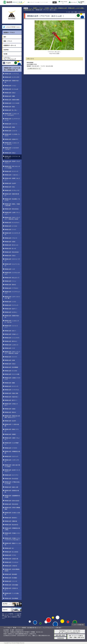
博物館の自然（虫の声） (11, 183)
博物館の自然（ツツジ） (11, 229)
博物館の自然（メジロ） (11, 302)
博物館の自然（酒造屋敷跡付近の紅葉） (12, 496)
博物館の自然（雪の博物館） (12, 598)
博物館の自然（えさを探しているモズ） (12, 135)
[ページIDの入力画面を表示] (35, 2)
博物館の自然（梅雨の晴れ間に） (12, 195)
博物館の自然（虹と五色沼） (12, 552)
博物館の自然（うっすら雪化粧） (12, 594)
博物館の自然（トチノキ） (11, 581)
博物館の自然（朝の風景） (11, 574)
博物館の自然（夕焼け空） (11, 566)
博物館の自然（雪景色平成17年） (12, 81)
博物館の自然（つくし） (11, 281)
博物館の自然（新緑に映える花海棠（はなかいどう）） (12, 416)
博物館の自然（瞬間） (10, 383)
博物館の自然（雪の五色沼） (12, 504)
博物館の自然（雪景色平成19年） (12, 316)
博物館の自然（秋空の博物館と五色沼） (12, 570)
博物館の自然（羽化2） (10, 153)
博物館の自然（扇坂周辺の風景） (12, 491)
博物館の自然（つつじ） (11, 86)
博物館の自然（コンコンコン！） (11, 326)
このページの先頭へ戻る (78, 625)
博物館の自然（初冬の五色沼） (12, 501)
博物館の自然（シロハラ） (11, 131)
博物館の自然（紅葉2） (10, 409)
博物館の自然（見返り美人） (12, 397)
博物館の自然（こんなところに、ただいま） (12, 321)
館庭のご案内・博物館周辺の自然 (59, 8)
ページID (37, 2)
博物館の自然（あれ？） (11, 331)
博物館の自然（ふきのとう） (12, 345)
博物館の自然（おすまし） (11, 312)
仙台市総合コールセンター (66, 631)
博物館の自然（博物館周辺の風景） (12, 452)
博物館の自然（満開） (10, 96)
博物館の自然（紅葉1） (10, 241)
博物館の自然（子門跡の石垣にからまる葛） (12, 483)
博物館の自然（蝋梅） (10, 127)
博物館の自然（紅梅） (10, 360)
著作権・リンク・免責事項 (20, 628)
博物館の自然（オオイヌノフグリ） (12, 260)
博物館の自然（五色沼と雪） (12, 559)
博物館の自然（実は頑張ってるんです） (12, 200)
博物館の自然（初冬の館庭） (12, 585)
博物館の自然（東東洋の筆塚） (12, 100)
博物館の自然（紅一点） (11, 248)
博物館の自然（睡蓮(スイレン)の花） (13, 544)
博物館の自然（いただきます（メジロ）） (12, 148)
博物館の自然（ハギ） (10, 269)
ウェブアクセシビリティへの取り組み (52, 628)
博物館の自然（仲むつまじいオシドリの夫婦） (12, 167)
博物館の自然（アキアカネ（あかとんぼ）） (12, 157)
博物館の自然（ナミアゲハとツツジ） (12, 292)
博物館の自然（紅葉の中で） (12, 139)
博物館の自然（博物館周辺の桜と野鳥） (12, 529)
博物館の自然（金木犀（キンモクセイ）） (12, 471)
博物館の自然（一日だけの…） (12, 175)
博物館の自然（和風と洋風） (12, 393)
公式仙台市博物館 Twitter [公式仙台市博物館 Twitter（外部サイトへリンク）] (13, 27)
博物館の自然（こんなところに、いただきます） (12, 114)
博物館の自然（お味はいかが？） (11, 404)
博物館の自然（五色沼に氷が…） (11, 589)
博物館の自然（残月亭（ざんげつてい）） (12, 162)
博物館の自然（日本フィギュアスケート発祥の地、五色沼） (12, 218)
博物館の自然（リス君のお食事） (12, 425)
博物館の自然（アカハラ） (11, 238)
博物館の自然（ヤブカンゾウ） (12, 190)
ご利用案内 (47, 8)
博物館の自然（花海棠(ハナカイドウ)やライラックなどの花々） (12, 539)
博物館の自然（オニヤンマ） (12, 171)
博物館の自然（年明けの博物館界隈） (12, 508)
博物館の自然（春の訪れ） (11, 518)
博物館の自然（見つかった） (12, 245)
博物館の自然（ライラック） (12, 305)
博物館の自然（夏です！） (11, 400)
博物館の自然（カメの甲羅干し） (12, 444)
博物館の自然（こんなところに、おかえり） (12, 143)
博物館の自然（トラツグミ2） (12, 390)
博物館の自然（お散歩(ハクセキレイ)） (12, 378)
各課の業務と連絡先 (60, 635)
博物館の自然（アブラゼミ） (12, 288)
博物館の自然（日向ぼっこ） (12, 334)
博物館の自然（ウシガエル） (12, 562)
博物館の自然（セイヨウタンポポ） (12, 234)
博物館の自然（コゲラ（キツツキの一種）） (12, 297)
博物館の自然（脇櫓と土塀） (12, 487)
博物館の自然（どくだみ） (11, 226)
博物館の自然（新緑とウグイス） (12, 430)
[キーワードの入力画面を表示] (28, 2)
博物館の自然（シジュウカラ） (12, 338)
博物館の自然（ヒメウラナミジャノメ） (12, 119)
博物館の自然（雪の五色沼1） (12, 209)
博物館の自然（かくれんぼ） (12, 89)
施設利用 (5, 610)
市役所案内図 (60, 638)
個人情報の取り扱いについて (34, 628)
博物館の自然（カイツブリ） (12, 475)
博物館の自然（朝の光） (11, 285)
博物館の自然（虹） (10, 548)
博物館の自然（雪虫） (10, 107)
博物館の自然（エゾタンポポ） (12, 77)
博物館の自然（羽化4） (10, 364)
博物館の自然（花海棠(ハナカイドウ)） (12, 534)
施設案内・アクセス (38, 8)
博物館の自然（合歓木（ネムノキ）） (12, 439)
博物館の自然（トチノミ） (11, 124)
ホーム (30, 8)
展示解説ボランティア (6, 604)
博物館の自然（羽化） (10, 187)
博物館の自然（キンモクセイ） (12, 222)
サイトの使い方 (8, 628)
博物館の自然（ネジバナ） (11, 357)
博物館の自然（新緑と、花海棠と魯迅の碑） (12, 205)
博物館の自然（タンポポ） (11, 371)
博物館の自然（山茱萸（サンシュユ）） (12, 213)
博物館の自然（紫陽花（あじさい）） (12, 179)
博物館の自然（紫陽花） (11, 434)
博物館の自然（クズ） (10, 348)
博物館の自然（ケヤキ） (11, 555)
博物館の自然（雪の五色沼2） (12, 252)
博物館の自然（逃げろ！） (11, 309)
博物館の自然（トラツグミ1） (12, 74)
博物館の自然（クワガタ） (11, 448)
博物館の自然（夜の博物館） (12, 367)
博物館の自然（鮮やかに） (11, 341)
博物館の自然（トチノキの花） (12, 103)
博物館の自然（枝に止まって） (12, 278)
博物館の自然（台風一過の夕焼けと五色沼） (12, 466)
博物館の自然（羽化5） (10, 255)
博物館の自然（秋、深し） (11, 110)
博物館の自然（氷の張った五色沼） (12, 513)
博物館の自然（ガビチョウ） (12, 456)
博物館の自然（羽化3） (10, 93)
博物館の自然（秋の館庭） (11, 578)
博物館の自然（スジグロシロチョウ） (12, 273)
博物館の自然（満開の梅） (11, 521)
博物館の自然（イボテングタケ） (12, 461)
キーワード (31, 2)
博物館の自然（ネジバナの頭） (12, 374)
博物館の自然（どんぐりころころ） (12, 265)
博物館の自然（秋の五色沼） (12, 478)
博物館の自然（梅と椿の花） (12, 525)
